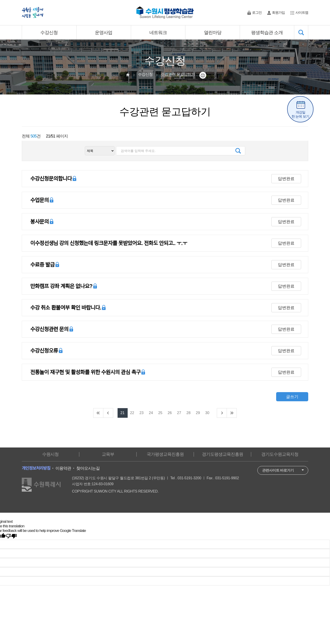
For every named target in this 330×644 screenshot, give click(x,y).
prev (108, 413)
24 (151, 413)
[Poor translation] (11, 536)
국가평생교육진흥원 (165, 454)
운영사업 (104, 32)
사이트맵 (302, 12)
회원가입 (278, 12)
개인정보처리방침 (36, 468)
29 (198, 413)
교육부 (108, 454)
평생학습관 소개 (267, 32)
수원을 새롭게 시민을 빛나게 (32, 13)
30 (207, 413)
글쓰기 (292, 397)
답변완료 (286, 179)
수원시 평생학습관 (165, 13)
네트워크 (158, 32)
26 (170, 413)
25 (160, 413)
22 (132, 413)
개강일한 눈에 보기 (300, 114)
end (232, 413)
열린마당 (213, 32)
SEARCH (301, 32)
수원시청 (50, 454)
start (98, 413)
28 (189, 413)
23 (142, 413)
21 (123, 413)
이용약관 (63, 468)
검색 (238, 151)
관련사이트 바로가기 (278, 470)
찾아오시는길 (88, 468)
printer (203, 75)
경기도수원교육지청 (280, 454)
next (222, 413)
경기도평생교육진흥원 (223, 454)
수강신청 (49, 32)
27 (179, 413)
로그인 (257, 12)
